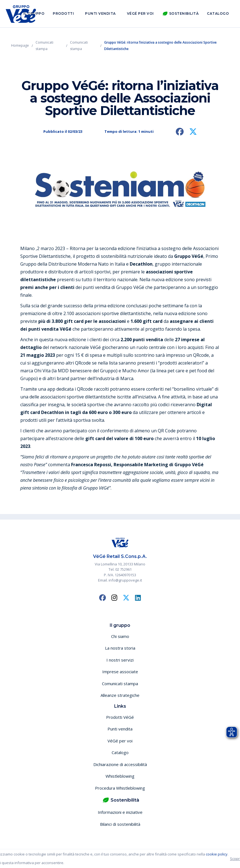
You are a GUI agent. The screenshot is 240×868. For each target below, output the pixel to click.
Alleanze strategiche (120, 695)
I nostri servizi (120, 660)
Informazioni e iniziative (120, 812)
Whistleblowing (120, 776)
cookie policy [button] (217, 854)
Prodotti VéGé (120, 717)
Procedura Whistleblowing (120, 788)
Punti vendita (100, 13)
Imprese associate (120, 672)
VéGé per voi (140, 13)
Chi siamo (120, 636)
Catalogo (218, 13)
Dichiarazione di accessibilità (120, 764)
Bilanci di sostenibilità (120, 824)
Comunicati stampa (120, 684)
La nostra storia (120, 648)
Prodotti (63, 13)
